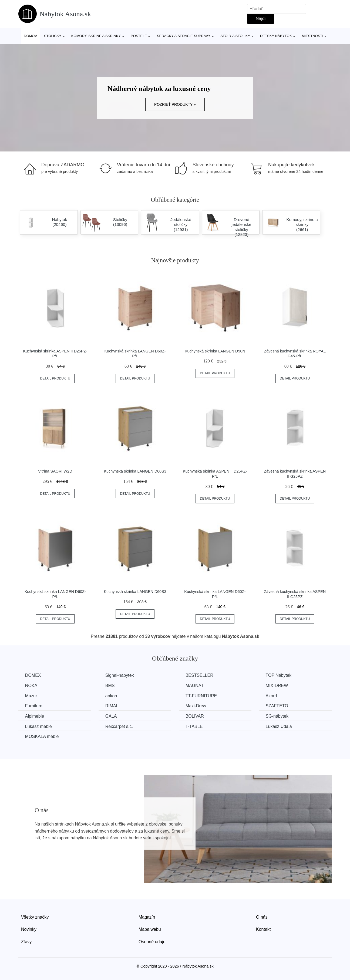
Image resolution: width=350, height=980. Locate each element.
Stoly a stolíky (235, 36)
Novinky (29, 929)
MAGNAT (195, 686)
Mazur (31, 696)
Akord (272, 696)
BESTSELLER (200, 675)
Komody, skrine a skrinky (96, 36)
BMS (110, 686)
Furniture (34, 706)
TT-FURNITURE (201, 696)
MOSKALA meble (42, 736)
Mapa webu (150, 929)
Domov (30, 36)
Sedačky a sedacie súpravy (184, 36)
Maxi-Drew (196, 706)
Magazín (147, 917)
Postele (139, 36)
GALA (111, 716)
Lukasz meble (38, 726)
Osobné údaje (152, 942)
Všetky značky (35, 917)
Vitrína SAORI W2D (55, 471)
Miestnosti (312, 36)
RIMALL (113, 706)
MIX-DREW (277, 686)
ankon (112, 696)
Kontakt (263, 929)
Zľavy (26, 942)
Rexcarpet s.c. (119, 726)
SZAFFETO (277, 706)
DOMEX (33, 675)
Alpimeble (35, 716)
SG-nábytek (278, 716)
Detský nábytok (276, 36)
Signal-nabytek (120, 675)
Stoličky (53, 36)
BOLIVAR (195, 716)
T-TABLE (194, 726)
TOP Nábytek (279, 675)
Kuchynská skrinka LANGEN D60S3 (135, 471)
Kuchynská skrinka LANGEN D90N (215, 351)
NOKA (31, 686)
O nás (262, 917)
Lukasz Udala (279, 726)
